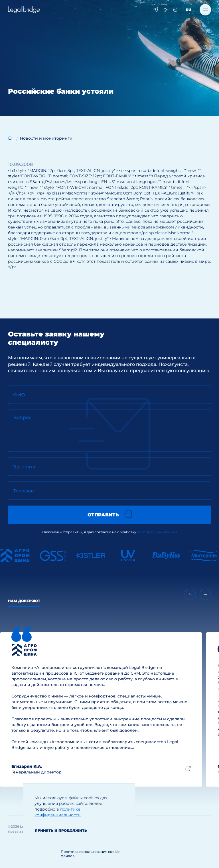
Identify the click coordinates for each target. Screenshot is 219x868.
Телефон (24, 491)
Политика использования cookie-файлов (91, 854)
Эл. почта (24, 467)
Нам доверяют (24, 601)
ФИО (19, 395)
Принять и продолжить (61, 830)
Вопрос (22, 417)
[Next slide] (205, 594)
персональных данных (157, 532)
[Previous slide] (190, 594)
